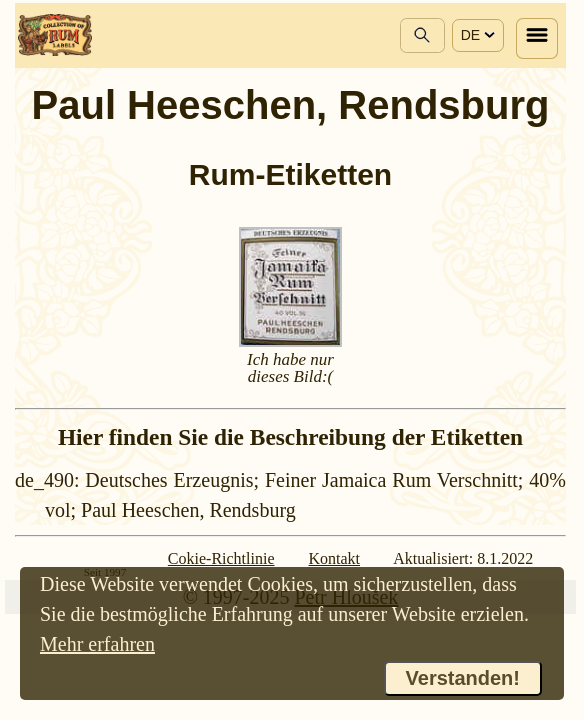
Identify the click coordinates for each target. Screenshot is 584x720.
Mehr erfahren (97, 644)
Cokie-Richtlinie (221, 558)
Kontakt (335, 558)
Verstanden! (463, 678)
